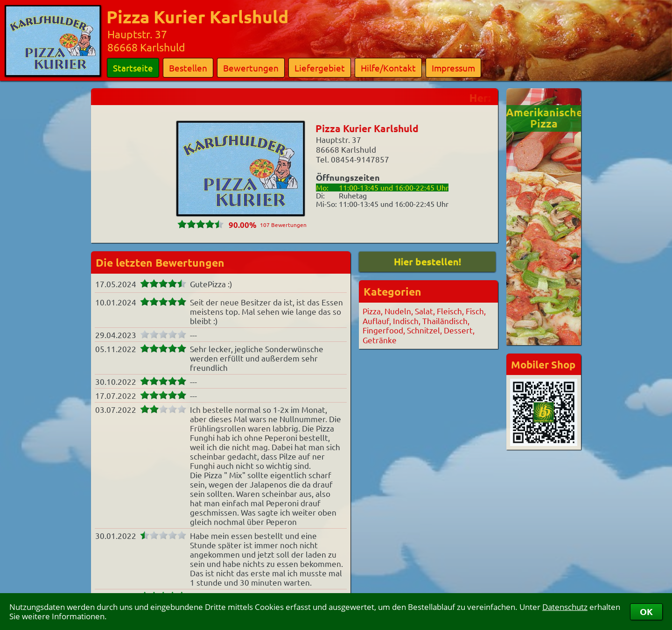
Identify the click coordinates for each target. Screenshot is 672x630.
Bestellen (188, 68)
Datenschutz (565, 607)
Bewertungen (251, 68)
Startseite (133, 68)
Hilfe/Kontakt (388, 68)
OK (646, 612)
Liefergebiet (320, 68)
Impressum (453, 68)
